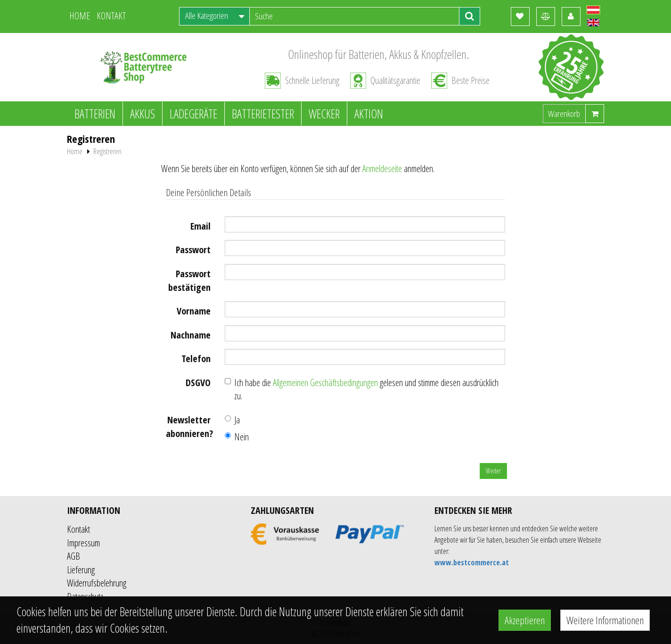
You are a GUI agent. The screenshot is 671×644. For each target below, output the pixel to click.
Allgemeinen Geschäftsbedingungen (325, 383)
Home (75, 151)
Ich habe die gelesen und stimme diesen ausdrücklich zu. (362, 389)
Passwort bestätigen (189, 281)
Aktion (369, 114)
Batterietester (263, 114)
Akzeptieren (525, 620)
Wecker (324, 114)
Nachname (191, 335)
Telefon (196, 359)
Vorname (194, 311)
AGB (74, 556)
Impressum (83, 543)
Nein (237, 437)
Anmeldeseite (382, 169)
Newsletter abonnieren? (189, 427)
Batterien (95, 114)
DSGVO (198, 383)
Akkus (143, 114)
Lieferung (81, 570)
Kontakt (78, 529)
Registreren (107, 151)
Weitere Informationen (605, 620)
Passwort (193, 250)
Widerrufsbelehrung (97, 583)
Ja (232, 420)
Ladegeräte (193, 114)
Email (200, 226)
